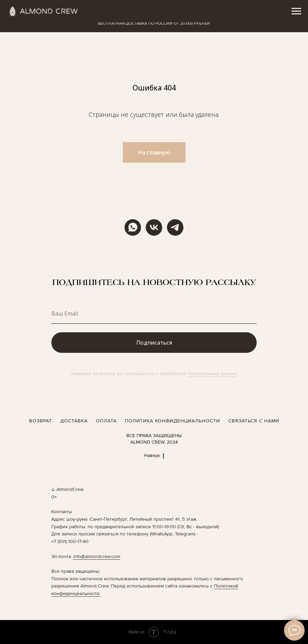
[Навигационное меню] (296, 11)
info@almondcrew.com (97, 556)
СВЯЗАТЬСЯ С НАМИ (254, 421)
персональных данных (212, 374)
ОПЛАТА (106, 421)
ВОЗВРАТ (41, 421)
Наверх (154, 456)
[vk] (154, 227)
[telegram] (175, 227)
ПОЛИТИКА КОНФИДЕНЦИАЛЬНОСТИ (172, 421)
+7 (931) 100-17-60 (70, 541)
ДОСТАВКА (74, 421)
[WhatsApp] (133, 227)
